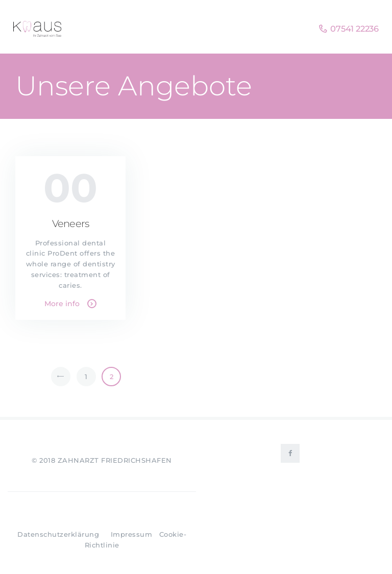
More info (62, 304)
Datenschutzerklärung (58, 534)
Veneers (70, 224)
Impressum (132, 534)
